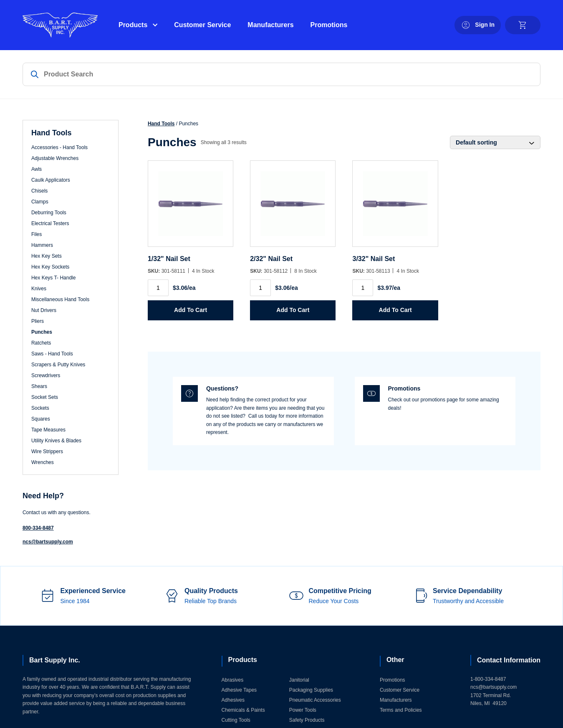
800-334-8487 (38, 528)
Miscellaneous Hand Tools (60, 299)
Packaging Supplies (311, 690)
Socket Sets (45, 397)
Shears (39, 386)
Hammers (42, 245)
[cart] (523, 25)
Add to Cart (191, 310)
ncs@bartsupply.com (48, 542)
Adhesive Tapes (239, 690)
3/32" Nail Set (374, 259)
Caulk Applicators (51, 180)
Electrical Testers (50, 223)
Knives (39, 289)
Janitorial (299, 680)
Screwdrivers (46, 375)
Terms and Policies (401, 710)
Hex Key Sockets (50, 267)
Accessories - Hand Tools (59, 147)
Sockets (40, 408)
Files (37, 234)
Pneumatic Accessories (315, 700)
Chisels (39, 191)
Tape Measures (48, 430)
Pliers (38, 321)
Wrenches (43, 462)
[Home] (60, 25)
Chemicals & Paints (243, 710)
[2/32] (293, 208)
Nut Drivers (44, 310)
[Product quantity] (158, 288)
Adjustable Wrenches (55, 158)
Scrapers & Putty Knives (58, 365)
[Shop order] (495, 142)
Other (395, 660)
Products (133, 25)
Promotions (329, 25)
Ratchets (41, 343)
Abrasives (233, 680)
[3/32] (395, 208)
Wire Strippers (47, 452)
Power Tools (303, 710)
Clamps (40, 202)
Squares (41, 419)
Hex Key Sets (47, 256)
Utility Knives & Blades (56, 441)
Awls (37, 169)
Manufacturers (270, 25)
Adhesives (233, 700)
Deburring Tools (49, 213)
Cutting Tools (236, 720)
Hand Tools (161, 124)
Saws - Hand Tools (52, 354)
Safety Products (307, 720)
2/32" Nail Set (271, 259)
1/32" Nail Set (169, 259)
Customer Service (202, 25)
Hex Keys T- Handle (54, 278)
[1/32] (191, 208)
